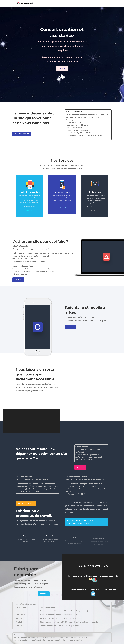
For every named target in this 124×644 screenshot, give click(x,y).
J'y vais (62, 68)
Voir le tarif (95, 218)
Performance (95, 199)
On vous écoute (22, 134)
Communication (62, 199)
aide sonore (62, 78)
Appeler (80, 467)
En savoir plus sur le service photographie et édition (80, 522)
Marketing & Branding (30, 199)
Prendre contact (26, 503)
